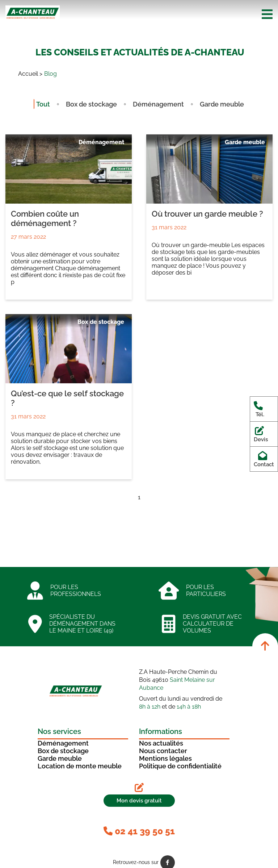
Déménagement (158, 104)
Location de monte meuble (80, 766)
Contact (264, 459)
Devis (261, 434)
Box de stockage (91, 104)
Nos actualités (161, 743)
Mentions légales (165, 758)
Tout (43, 104)
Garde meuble (222, 104)
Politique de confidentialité (180, 766)
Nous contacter (163, 751)
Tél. (260, 409)
